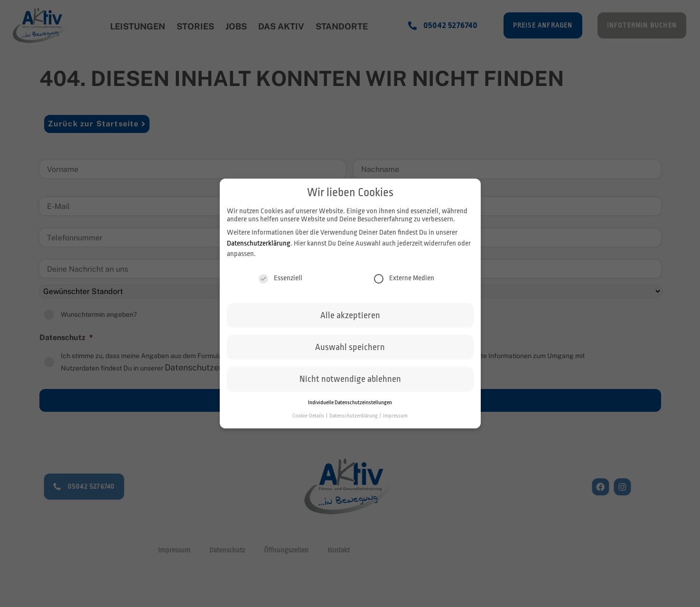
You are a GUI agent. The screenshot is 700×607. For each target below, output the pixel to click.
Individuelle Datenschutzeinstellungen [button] (350, 403)
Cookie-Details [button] (309, 416)
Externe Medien (404, 278)
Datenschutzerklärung (259, 243)
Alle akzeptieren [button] (350, 315)
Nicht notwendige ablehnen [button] (350, 379)
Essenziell (280, 278)
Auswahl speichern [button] (350, 347)
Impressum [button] (395, 416)
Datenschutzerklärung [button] (354, 416)
